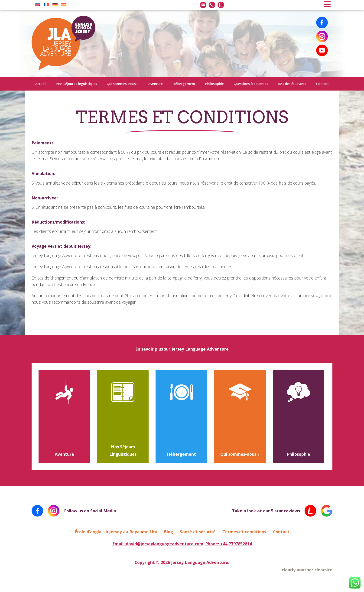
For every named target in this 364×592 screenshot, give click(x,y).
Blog (168, 532)
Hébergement (184, 84)
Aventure (156, 84)
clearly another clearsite (307, 570)
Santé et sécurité (198, 532)
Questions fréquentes (251, 84)
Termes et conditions (244, 532)
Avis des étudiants (292, 84)
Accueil (41, 84)
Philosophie (214, 84)
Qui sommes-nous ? (123, 84)
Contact (322, 84)
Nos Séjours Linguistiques (77, 84)
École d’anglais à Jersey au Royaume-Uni (116, 532)
